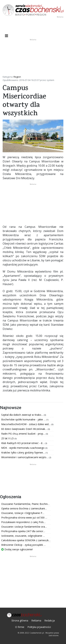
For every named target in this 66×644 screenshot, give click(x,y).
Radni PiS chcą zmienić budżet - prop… (23, 434)
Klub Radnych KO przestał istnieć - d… (23, 443)
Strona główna (20, 620)
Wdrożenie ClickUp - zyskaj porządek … (23, 545)
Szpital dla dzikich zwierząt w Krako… (23, 415)
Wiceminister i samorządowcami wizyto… (25, 457)
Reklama (36, 620)
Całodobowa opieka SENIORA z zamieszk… (26, 540)
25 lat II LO (8, 438)
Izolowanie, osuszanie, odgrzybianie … (23, 536)
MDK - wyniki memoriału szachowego (23, 448)
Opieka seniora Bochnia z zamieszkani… (24, 508)
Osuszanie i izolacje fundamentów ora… (24, 527)
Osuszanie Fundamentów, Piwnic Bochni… (25, 504)
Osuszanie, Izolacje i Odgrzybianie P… (23, 513)
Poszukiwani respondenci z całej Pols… (23, 522)
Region (17, 77)
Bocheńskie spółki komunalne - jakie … (24, 419)
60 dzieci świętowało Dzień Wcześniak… (24, 429)
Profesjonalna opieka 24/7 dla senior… (23, 531)
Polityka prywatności (39, 627)
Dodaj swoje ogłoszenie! (17, 549)
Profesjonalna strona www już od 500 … (24, 518)
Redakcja (50, 620)
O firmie (20, 627)
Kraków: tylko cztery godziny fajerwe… (23, 452)
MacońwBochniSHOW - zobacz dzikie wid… (26, 424)
